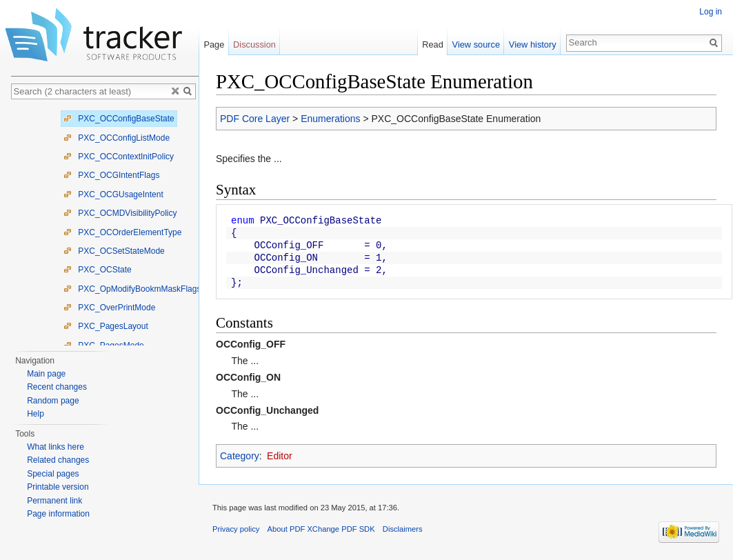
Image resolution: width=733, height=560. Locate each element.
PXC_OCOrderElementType (122, 232)
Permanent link (54, 501)
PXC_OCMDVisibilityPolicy (120, 213)
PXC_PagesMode (104, 346)
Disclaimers (403, 529)
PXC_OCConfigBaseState (119, 119)
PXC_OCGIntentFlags (111, 175)
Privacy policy (236, 529)
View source (476, 44)
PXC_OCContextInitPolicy (119, 157)
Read (433, 44)
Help (36, 414)
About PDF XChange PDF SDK (321, 529)
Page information (58, 514)
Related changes (58, 460)
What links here (56, 447)
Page (214, 44)
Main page (46, 374)
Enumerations (330, 119)
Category (240, 456)
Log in (711, 12)
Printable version (58, 487)
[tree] (105, 226)
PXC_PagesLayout (106, 326)
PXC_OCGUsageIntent (113, 194)
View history (533, 44)
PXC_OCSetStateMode (114, 251)
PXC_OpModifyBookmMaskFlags (132, 289)
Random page (53, 401)
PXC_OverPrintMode (109, 308)
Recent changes (57, 387)
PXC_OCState (98, 270)
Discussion (254, 44)
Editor (280, 456)
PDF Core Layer (255, 119)
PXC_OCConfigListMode (117, 138)
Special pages (53, 474)
